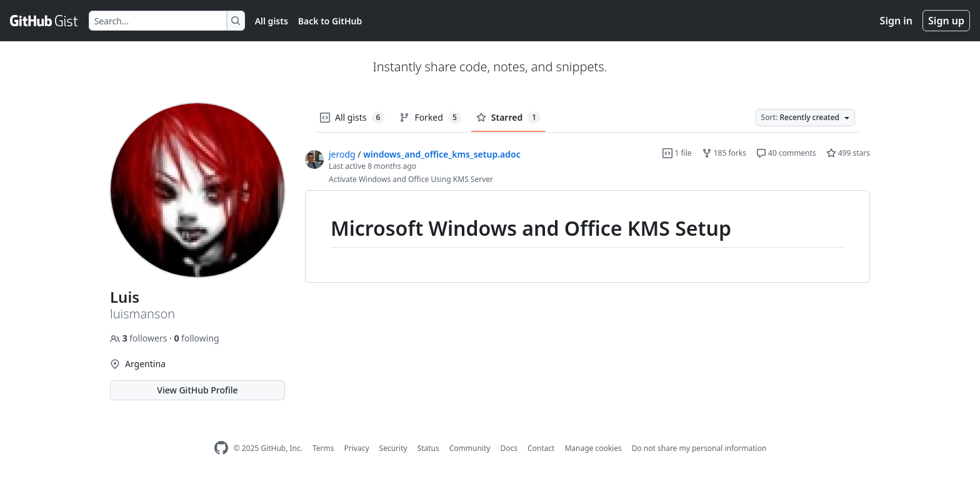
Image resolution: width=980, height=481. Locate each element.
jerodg (342, 154)
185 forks (724, 153)
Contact (541, 448)
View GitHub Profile (197, 390)
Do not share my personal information (699, 448)
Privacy (357, 448)
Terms (323, 448)
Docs (509, 448)
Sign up (946, 21)
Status (428, 448)
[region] (587, 237)
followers (140, 338)
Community (470, 448)
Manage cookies (593, 448)
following (196, 338)
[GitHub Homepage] (221, 448)
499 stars (848, 153)
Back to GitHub (330, 21)
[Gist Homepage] (44, 21)
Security (393, 448)
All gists (272, 21)
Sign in (896, 21)
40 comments (786, 153)
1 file (677, 153)
